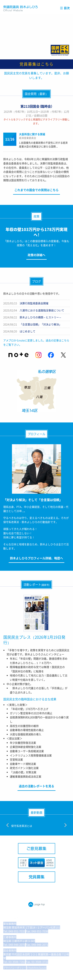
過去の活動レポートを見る (36, 786)
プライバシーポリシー (15, 968)
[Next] (65, 825)
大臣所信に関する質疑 (32, 134)
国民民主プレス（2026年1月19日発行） (34, 640)
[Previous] (8, 825)
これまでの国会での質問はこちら (36, 190)
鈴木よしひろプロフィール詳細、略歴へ (36, 558)
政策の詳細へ (36, 255)
